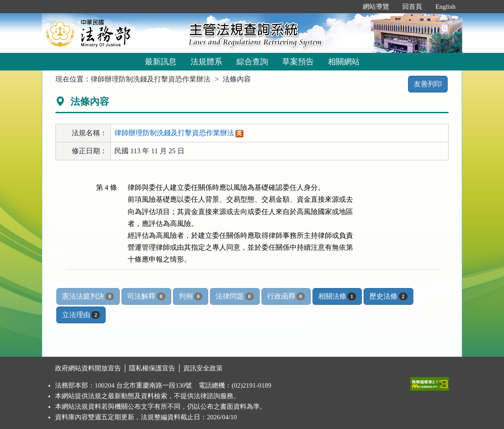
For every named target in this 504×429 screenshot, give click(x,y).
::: (347, 7)
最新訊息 (161, 62)
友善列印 (428, 84)
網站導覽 (376, 7)
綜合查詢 (252, 62)
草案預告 (298, 62)
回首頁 (412, 7)
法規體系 (206, 62)
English (445, 7)
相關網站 (344, 62)
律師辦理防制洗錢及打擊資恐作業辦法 (151, 79)
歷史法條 (388, 296)
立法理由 (81, 315)
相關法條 (337, 296)
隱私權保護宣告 (152, 368)
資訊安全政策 (203, 368)
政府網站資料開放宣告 (88, 368)
